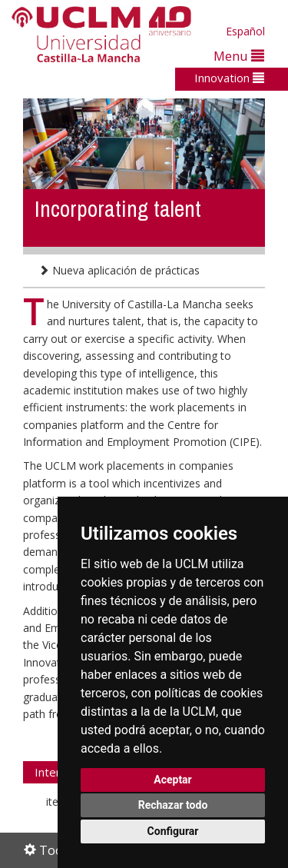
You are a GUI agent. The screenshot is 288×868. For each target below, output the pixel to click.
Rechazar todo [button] (173, 805)
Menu (239, 56)
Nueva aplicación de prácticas (119, 270)
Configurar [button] (173, 831)
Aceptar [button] (173, 780)
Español (245, 31)
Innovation (229, 78)
